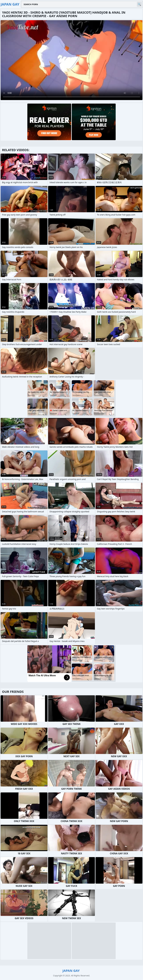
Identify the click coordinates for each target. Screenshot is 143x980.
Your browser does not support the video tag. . (71, 60)
